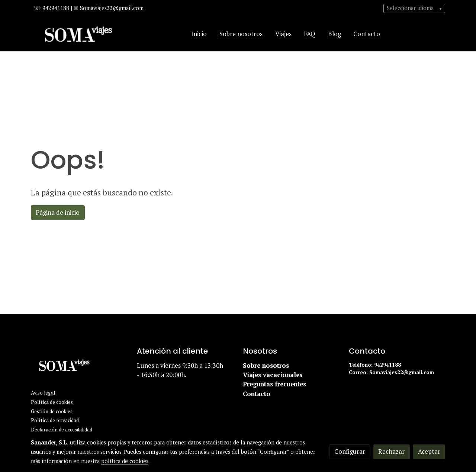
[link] (78, 34)
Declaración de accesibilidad (62, 430)
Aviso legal (43, 393)
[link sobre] (79, 367)
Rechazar (391, 452)
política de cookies (125, 461)
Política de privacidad (55, 420)
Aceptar (429, 452)
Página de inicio (58, 213)
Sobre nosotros (267, 366)
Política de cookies (52, 402)
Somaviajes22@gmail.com (402, 372)
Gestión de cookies (52, 411)
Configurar (350, 452)
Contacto (257, 394)
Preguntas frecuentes (274, 384)
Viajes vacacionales (273, 375)
